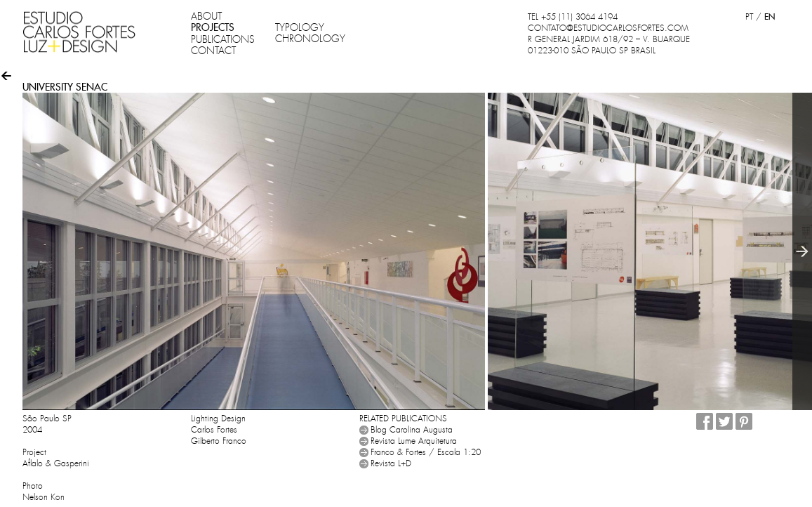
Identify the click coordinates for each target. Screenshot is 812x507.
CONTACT (213, 51)
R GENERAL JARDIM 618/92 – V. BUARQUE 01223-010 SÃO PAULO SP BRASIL (609, 45)
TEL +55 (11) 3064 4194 (573, 17)
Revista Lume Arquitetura (414, 441)
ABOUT (206, 16)
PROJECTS (213, 27)
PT (749, 17)
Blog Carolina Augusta (412, 430)
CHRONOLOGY (310, 39)
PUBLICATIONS (223, 39)
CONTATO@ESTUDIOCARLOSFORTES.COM (608, 28)
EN (770, 17)
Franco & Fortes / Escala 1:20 (426, 452)
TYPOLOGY (300, 27)
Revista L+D (391, 463)
